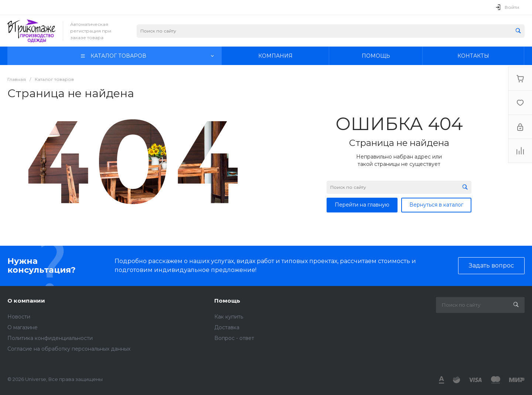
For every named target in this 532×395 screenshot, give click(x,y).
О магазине (23, 327)
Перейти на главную (362, 205)
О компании (26, 301)
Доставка (227, 327)
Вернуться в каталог (436, 205)
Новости (19, 317)
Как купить (229, 317)
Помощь (227, 301)
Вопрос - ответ (234, 338)
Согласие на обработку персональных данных (69, 349)
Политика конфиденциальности (50, 338)
